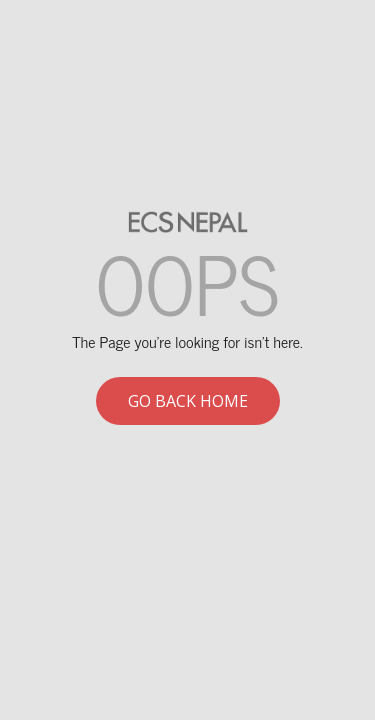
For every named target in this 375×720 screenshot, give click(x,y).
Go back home (188, 401)
